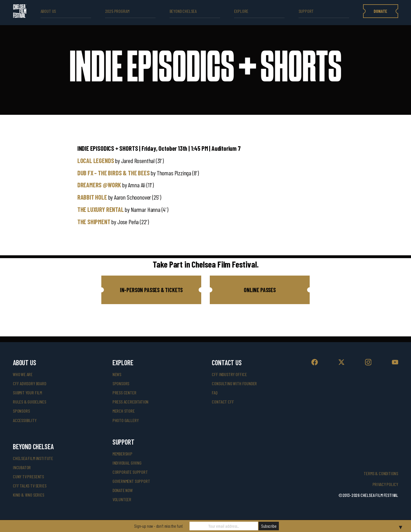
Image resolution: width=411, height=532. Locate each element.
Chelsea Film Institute (33, 458)
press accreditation (131, 402)
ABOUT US (48, 11)
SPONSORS (121, 383)
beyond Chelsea (183, 11)
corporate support (130, 472)
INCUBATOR (22, 467)
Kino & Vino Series (29, 495)
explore (241, 11)
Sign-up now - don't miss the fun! (159, 526)
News (117, 374)
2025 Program (117, 11)
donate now (123, 490)
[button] (151, 290)
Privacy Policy (385, 484)
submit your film (27, 393)
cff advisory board (30, 383)
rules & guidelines (30, 402)
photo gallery (126, 420)
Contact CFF (223, 402)
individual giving (127, 463)
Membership (122, 454)
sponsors (21, 411)
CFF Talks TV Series (30, 486)
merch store (124, 411)
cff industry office (229, 374)
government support (131, 481)
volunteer (122, 499)
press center (124, 393)
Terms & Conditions (381, 473)
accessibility (25, 420)
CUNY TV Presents (28, 476)
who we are (23, 374)
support (306, 11)
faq (214, 393)
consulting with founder (234, 383)
